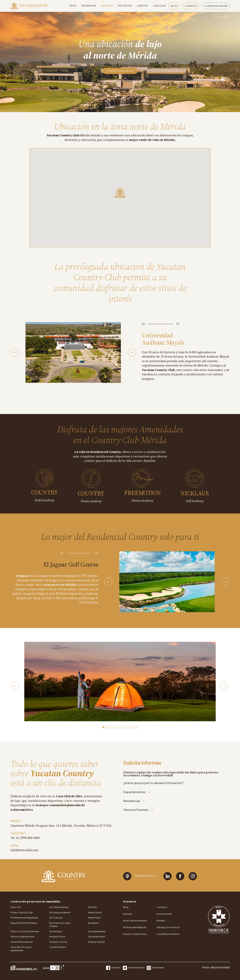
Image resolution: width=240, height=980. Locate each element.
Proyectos (125, 6)
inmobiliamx (155, 968)
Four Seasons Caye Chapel (60, 925)
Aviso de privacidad (216, 967)
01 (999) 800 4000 (28, 838)
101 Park (92, 907)
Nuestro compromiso (135, 934)
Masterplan (89, 6)
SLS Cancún (56, 918)
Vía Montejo (56, 931)
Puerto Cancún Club (22, 912)
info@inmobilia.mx (24, 850)
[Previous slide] (15, 353)
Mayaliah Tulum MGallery (24, 923)
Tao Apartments (97, 936)
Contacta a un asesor (120, 71)
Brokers (161, 921)
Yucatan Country (58, 942)
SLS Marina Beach (59, 907)
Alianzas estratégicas (135, 927)
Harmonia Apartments (23, 936)
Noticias (128, 914)
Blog (174, 6)
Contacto (191, 6)
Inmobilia (113, 968)
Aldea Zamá (95, 912)
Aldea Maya (94, 918)
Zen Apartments (97, 931)
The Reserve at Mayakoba (24, 918)
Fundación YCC (140, 876)
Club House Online (216, 6)
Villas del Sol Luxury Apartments (21, 949)
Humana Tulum (57, 936)
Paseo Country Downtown (25, 931)
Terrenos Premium (138, 810)
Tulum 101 (16, 907)
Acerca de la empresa (135, 921)
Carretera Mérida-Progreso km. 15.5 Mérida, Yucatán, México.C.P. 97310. (61, 826)
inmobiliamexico (134, 968)
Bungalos (93, 923)
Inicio (73, 6)
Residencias (134, 801)
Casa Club (159, 6)
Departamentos (137, 792)
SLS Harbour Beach (60, 912)
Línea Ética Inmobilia (168, 934)
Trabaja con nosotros (168, 927)
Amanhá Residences (22, 942)
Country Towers (58, 947)
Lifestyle (143, 6)
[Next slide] (132, 353)
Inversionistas (164, 914)
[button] (103, 727)
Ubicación (107, 6)
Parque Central (96, 942)
